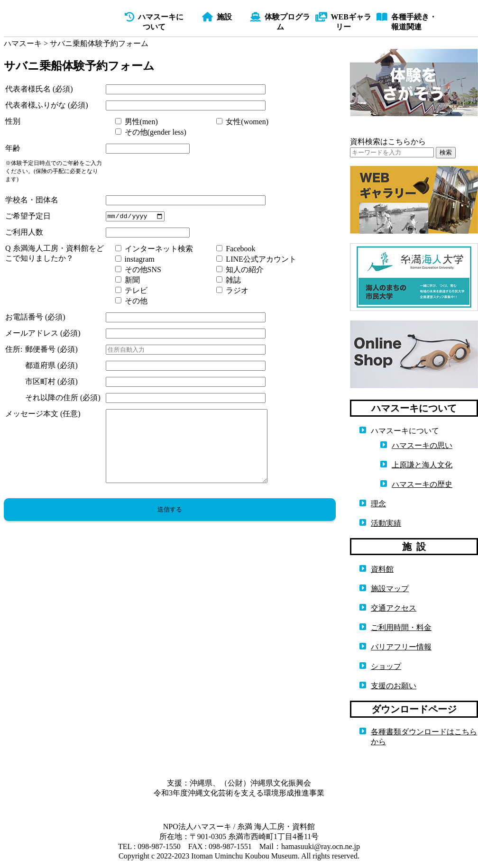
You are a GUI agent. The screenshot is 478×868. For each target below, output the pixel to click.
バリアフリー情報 (401, 647)
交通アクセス (394, 608)
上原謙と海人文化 (422, 465)
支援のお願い (394, 686)
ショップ (386, 666)
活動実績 (386, 523)
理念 (378, 504)
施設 (217, 17)
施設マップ (390, 589)
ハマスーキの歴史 (422, 484)
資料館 (382, 569)
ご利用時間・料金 (401, 627)
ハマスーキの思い (422, 445)
